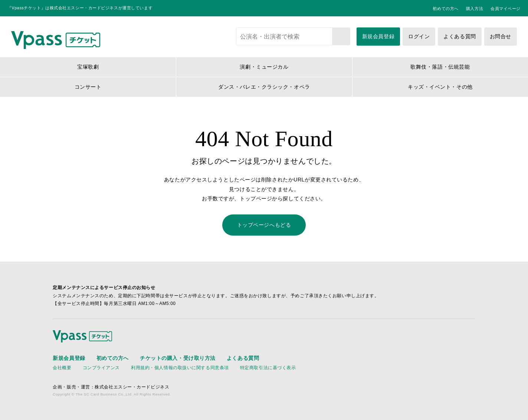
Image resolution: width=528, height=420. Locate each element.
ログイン (419, 36)
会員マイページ (506, 9)
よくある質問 (460, 36)
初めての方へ (445, 9)
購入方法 (475, 9)
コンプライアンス (101, 368)
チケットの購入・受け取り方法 (178, 358)
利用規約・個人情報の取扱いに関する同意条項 (180, 368)
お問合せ (501, 36)
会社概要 (62, 368)
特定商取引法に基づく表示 (268, 368)
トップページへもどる (264, 225)
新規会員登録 (378, 36)
